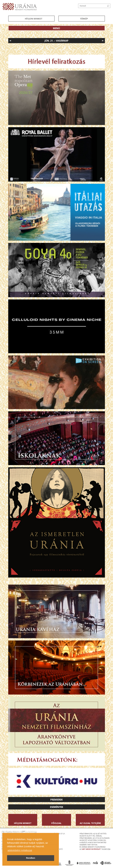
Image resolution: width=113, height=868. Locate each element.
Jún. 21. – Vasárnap (56, 41)
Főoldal (56, 823)
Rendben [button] (31, 858)
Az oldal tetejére (90, 823)
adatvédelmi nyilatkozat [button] (20, 850)
